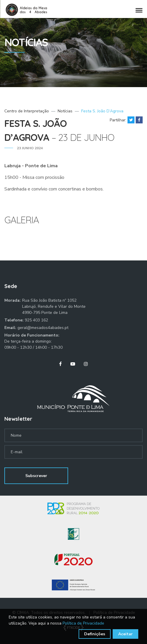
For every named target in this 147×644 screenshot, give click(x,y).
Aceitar (125, 634)
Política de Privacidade (83, 623)
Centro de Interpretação (27, 111)
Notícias (65, 111)
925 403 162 (36, 320)
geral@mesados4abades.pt (43, 328)
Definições (95, 634)
